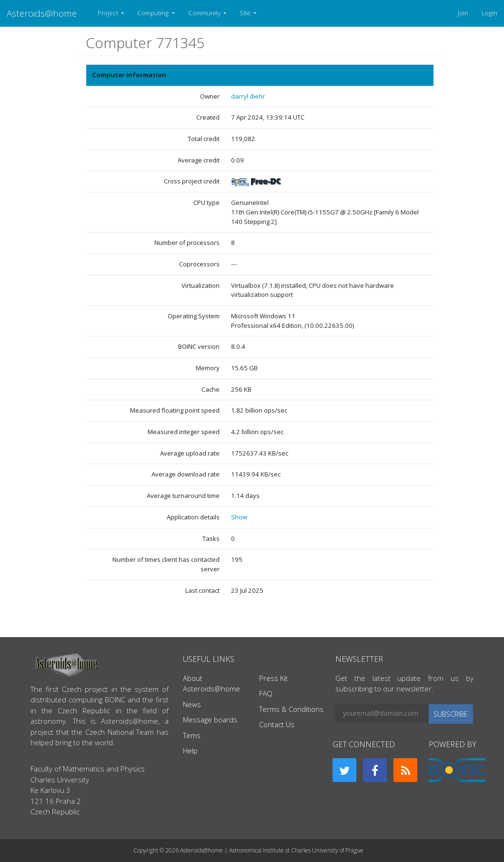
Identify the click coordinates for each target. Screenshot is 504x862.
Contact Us (277, 724)
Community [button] (205, 13)
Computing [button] (154, 13)
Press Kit (273, 678)
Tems (192, 735)
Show (239, 517)
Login (489, 13)
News (192, 704)
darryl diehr (248, 96)
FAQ (266, 693)
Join (463, 13)
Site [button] (246, 13)
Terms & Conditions (291, 709)
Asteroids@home (42, 13)
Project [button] (109, 13)
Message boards (210, 720)
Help (190, 750)
